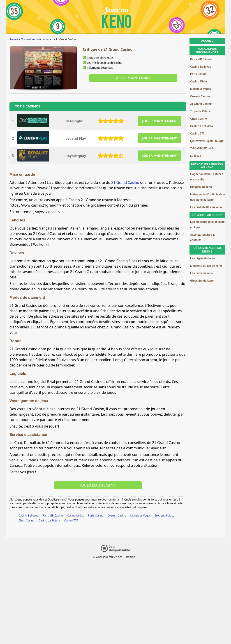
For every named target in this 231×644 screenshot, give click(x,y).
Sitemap (130, 557)
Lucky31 (196, 156)
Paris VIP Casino (53, 515)
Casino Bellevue (29, 515)
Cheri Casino (27, 520)
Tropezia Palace (165, 515)
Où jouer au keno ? (207, 215)
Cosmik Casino (117, 515)
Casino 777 (71, 520)
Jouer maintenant (133, 78)
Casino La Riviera (49, 520)
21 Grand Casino (125, 182)
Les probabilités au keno (206, 207)
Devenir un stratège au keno (207, 166)
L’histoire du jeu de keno (206, 266)
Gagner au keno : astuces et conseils (207, 177)
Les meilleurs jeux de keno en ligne (207, 225)
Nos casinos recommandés (207, 51)
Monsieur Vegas (140, 515)
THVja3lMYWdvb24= (203, 148)
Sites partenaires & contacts (202, 237)
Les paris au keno (202, 273)
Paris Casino (96, 515)
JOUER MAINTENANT (159, 121)
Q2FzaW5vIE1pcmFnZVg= (207, 141)
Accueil (207, 41)
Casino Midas (75, 515)
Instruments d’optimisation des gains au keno (208, 197)
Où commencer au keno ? (207, 250)
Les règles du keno (202, 258)
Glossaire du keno (202, 281)
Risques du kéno (201, 187)
